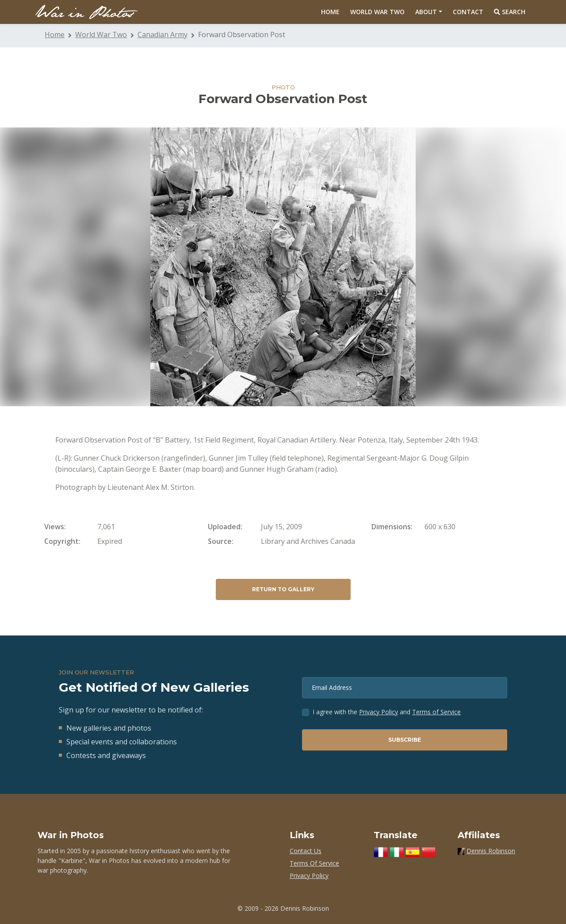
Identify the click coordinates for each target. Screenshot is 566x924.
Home (330, 12)
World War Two (377, 12)
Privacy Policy (379, 712)
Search (510, 12)
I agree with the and (387, 712)
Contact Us (306, 851)
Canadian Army (163, 35)
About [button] (426, 12)
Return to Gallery (283, 589)
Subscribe (405, 740)
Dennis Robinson (491, 851)
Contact (468, 12)
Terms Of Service (314, 863)
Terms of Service (436, 712)
